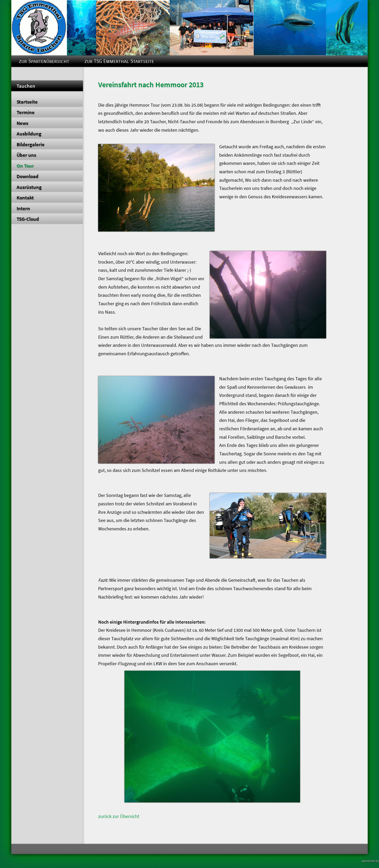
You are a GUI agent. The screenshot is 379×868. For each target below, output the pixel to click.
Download (28, 176)
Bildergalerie (31, 144)
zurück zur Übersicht (119, 816)
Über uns (26, 155)
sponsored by (370, 861)
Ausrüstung (29, 187)
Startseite (27, 102)
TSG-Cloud (28, 219)
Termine (26, 112)
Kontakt (25, 198)
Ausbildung (29, 134)
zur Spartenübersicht (44, 61)
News (22, 123)
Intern (23, 208)
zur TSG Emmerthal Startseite (119, 61)
